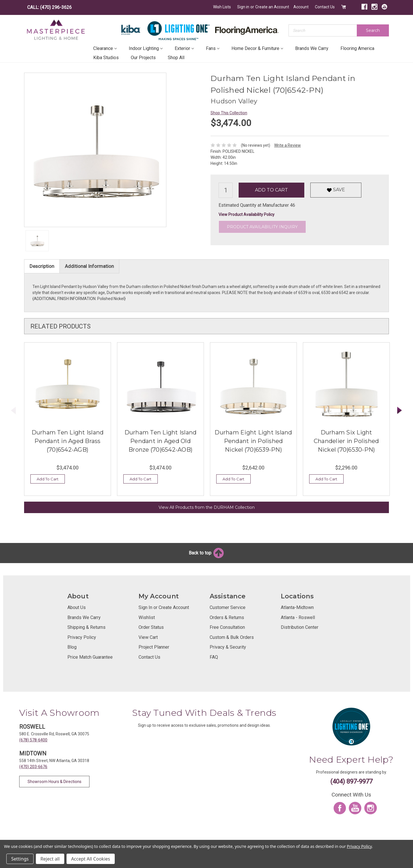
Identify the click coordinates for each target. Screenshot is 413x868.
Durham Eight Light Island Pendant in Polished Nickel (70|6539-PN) (253, 441)
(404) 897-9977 (351, 781)
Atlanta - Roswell (298, 617)
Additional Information (89, 266)
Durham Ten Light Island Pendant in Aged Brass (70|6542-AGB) (68, 441)
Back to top (207, 553)
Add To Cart (48, 479)
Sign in (243, 7)
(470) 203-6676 (33, 767)
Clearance (105, 48)
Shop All (176, 58)
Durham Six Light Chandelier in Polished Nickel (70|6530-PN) (346, 441)
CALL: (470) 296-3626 (49, 7)
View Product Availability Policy (247, 214)
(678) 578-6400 (33, 740)
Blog (72, 647)
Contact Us (325, 7)
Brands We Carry (312, 48)
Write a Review (288, 145)
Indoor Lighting (146, 48)
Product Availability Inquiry (262, 227)
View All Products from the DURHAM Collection (207, 507)
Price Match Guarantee (90, 657)
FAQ (214, 657)
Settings (20, 859)
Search (373, 30)
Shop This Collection (229, 113)
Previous (13, 410)
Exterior (184, 48)
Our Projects (143, 58)
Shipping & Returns (86, 627)
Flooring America (357, 48)
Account (301, 7)
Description (42, 266)
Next (400, 410)
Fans (213, 48)
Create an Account (272, 7)
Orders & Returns (227, 617)
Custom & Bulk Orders (232, 637)
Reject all (50, 859)
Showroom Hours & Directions (54, 782)
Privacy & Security (228, 647)
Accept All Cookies (91, 859)
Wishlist (147, 617)
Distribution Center (300, 627)
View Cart (148, 637)
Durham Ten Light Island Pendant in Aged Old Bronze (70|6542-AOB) (161, 441)
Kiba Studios (106, 58)
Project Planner (154, 647)
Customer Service (228, 607)
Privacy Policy (82, 637)
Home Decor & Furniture (257, 48)
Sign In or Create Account (164, 607)
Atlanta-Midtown (297, 607)
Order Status (151, 627)
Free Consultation (227, 627)
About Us (77, 607)
